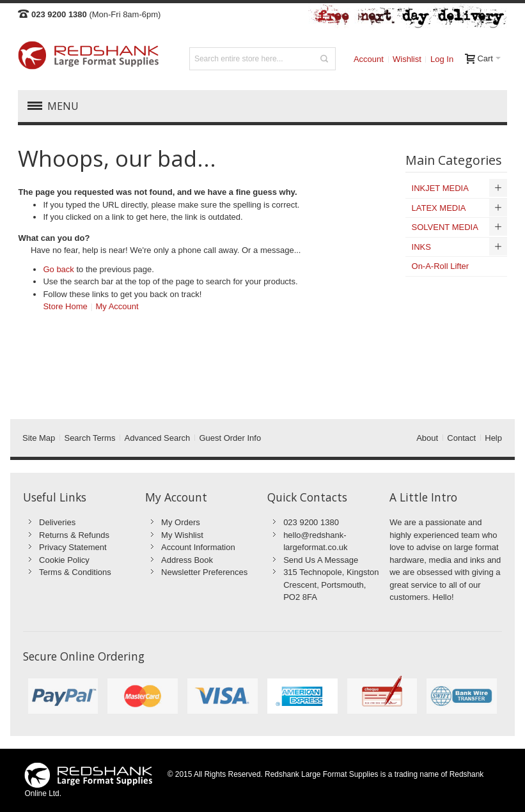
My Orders (181, 522)
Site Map (39, 438)
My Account (117, 306)
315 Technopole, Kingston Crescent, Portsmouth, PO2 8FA (331, 585)
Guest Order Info (230, 438)
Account (369, 59)
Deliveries (57, 522)
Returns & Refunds (74, 535)
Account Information (198, 547)
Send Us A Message (321, 560)
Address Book (187, 560)
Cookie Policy (64, 560)
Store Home (65, 306)
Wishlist (407, 59)
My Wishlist (182, 535)
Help (493, 438)
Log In (442, 59)
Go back (58, 269)
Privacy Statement (73, 547)
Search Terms (90, 438)
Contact (461, 438)
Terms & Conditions (75, 572)
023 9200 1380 (311, 522)
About (427, 438)
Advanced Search (158, 438)
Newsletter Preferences (204, 572)
